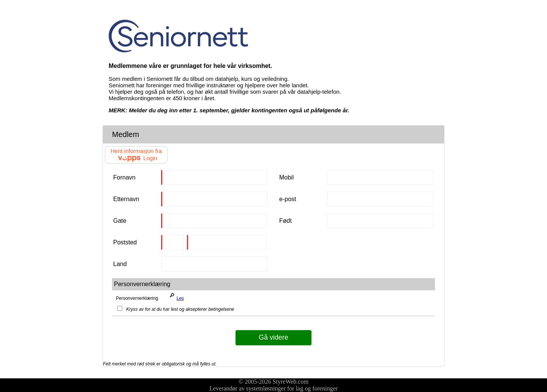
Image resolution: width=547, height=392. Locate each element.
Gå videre (273, 337)
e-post (288, 199)
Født (285, 221)
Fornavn (124, 177)
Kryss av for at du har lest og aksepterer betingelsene (176, 309)
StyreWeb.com (291, 382)
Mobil (286, 177)
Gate (120, 221)
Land (120, 264)
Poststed (125, 242)
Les (175, 296)
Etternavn (126, 199)
